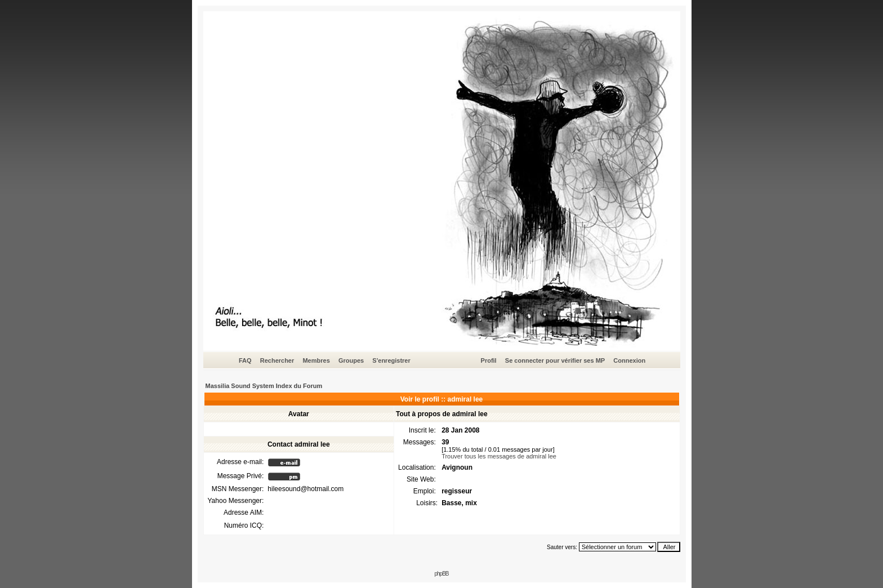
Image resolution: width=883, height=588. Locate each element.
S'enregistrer (391, 360)
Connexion (629, 360)
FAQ (245, 360)
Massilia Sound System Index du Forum (264, 386)
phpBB (441, 574)
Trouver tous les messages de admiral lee (499, 456)
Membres (316, 360)
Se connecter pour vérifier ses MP (555, 360)
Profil (489, 360)
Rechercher (277, 360)
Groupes (351, 360)
